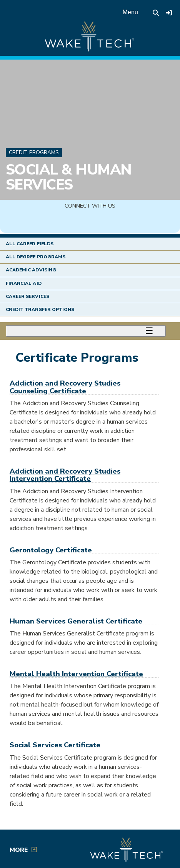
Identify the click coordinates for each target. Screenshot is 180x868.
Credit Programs (34, 152)
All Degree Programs (36, 257)
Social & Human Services (68, 177)
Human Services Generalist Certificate (76, 621)
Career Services (27, 296)
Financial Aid (24, 283)
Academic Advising (31, 270)
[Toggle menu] (86, 331)
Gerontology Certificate (51, 550)
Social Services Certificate (55, 745)
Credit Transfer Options (40, 309)
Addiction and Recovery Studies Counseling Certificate (65, 387)
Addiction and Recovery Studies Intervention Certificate (65, 475)
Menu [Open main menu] (130, 12)
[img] (90, 222)
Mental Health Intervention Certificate (76, 674)
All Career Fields (30, 244)
